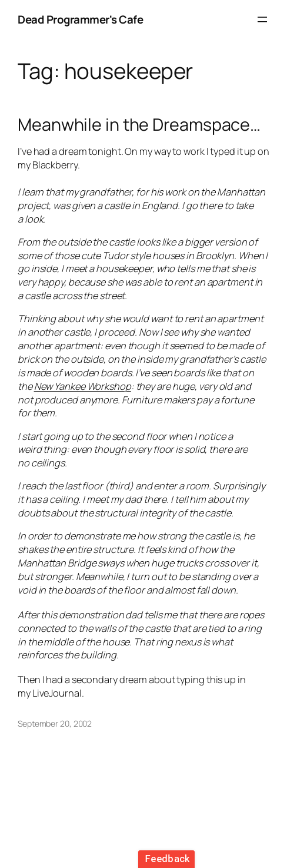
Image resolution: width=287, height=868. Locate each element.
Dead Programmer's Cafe (80, 19)
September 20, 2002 (55, 723)
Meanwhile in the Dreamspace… (139, 124)
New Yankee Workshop (83, 386)
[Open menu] (262, 19)
